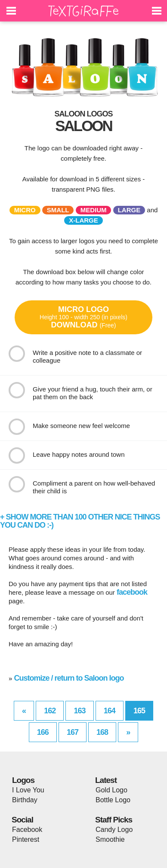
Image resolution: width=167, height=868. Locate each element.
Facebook (27, 830)
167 (73, 732)
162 (50, 711)
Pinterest (26, 839)
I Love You (28, 790)
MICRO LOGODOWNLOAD (83, 317)
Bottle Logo (113, 800)
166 (43, 732)
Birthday (25, 800)
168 (102, 732)
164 (110, 711)
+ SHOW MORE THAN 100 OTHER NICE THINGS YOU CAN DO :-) (80, 521)
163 (79, 711)
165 (139, 711)
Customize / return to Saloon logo (69, 678)
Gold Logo (111, 790)
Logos (23, 780)
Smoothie (110, 839)
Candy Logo (114, 830)
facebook (132, 592)
